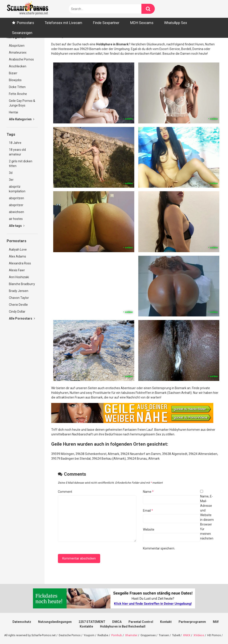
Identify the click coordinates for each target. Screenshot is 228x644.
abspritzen (16, 198)
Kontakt (166, 622)
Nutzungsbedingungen (55, 622)
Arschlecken (18, 66)
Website (149, 529)
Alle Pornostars (22, 318)
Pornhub (117, 635)
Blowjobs (15, 80)
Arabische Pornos (21, 59)
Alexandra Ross (20, 263)
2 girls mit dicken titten (21, 164)
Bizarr (13, 73)
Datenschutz (22, 622)
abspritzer (16, 205)
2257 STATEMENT (92, 622)
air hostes (16, 219)
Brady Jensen (19, 291)
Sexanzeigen (22, 33)
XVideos (199, 635)
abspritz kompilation (17, 189)
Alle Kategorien (22, 119)
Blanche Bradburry (22, 284)
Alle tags (17, 226)
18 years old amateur (17, 152)
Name (148, 492)
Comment (65, 492)
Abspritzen (17, 46)
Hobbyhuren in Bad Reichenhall (123, 626)
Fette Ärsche (18, 94)
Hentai (13, 112)
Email (148, 511)
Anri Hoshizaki (19, 277)
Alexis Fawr (17, 270)
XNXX (187, 635)
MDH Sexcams (142, 23)
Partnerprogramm (192, 622)
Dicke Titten (17, 87)
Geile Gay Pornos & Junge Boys (22, 103)
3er (11, 180)
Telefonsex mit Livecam (63, 23)
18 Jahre (15, 143)
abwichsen (16, 212)
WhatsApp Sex (176, 23)
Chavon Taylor (19, 298)
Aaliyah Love (18, 250)
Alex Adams (17, 256)
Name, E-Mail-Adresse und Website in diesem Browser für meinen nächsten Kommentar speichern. (178, 522)
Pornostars (25, 23)
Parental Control (141, 622)
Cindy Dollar (17, 312)
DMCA (117, 622)
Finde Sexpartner (106, 23)
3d (11, 173)
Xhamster (131, 635)
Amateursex (18, 52)
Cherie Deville (18, 305)
